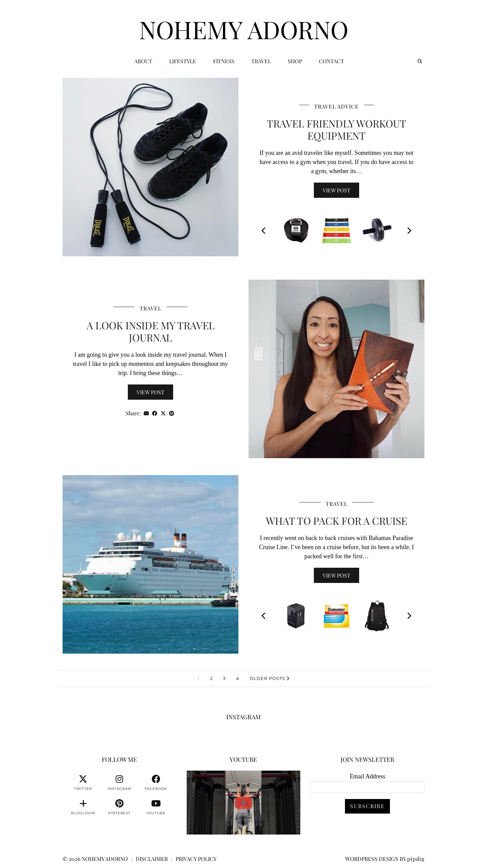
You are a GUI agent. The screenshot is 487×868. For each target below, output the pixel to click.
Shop (295, 61)
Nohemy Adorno (244, 29)
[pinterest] (119, 807)
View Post (337, 190)
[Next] (409, 231)
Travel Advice (337, 106)
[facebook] (156, 783)
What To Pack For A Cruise (337, 521)
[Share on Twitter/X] (163, 413)
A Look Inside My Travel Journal (151, 331)
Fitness (224, 61)
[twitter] (83, 783)
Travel (261, 61)
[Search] (420, 61)
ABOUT (143, 61)
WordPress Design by (385, 859)
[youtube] (156, 807)
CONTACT (331, 61)
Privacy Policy (196, 859)
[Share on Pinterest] (172, 413)
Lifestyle (183, 61)
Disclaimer (152, 859)
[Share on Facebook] (155, 413)
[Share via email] (146, 413)
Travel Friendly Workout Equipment (337, 130)
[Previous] (264, 231)
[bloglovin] (83, 807)
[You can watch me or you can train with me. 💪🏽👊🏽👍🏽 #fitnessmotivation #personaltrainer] (244, 803)
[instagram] (119, 783)
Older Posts (270, 678)
